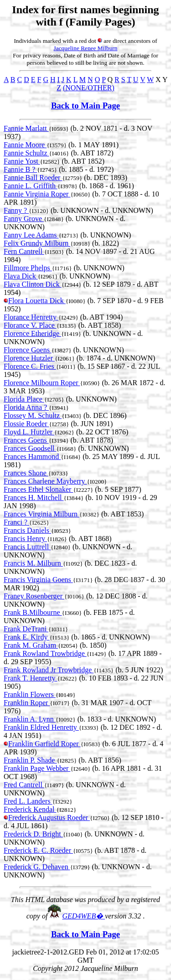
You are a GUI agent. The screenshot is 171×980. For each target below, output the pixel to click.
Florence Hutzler (29, 358)
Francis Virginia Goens (38, 580)
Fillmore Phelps (28, 268)
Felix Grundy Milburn (37, 243)
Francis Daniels (27, 530)
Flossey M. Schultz (33, 415)
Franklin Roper (27, 703)
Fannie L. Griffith (31, 186)
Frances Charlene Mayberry (45, 481)
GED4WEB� (83, 916)
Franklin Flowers (30, 694)
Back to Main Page (85, 106)
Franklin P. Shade (30, 760)
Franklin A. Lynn (30, 719)
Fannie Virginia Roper (37, 194)
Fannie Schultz (26, 153)
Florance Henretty (31, 317)
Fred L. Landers (28, 801)
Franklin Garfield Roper (44, 744)
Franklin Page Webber (37, 768)
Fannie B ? (20, 169)
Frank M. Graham (31, 645)
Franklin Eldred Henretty (41, 727)
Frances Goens (26, 440)
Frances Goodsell (30, 448)
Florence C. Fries (30, 366)
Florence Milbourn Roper (42, 383)
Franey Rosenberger (34, 596)
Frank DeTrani (26, 629)
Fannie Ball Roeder (33, 178)
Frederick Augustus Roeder (49, 818)
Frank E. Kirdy (26, 637)
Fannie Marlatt (26, 128)
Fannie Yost (22, 161)
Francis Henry (25, 539)
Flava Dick (21, 276)
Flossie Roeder (26, 424)
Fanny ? (16, 210)
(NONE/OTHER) (89, 88)
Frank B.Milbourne (33, 612)
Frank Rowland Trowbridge (45, 653)
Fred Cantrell (24, 785)
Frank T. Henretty (31, 678)
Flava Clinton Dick (33, 284)
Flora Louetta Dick (37, 301)
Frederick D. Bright (33, 834)
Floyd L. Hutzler (29, 432)
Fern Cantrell (24, 251)
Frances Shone (26, 473)
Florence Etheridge (32, 333)
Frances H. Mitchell (34, 498)
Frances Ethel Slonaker (38, 489)
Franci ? (16, 522)
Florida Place (24, 399)
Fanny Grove (24, 219)
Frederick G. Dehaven (37, 867)
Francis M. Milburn (33, 563)
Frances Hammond (32, 456)
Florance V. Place (30, 325)
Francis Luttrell (27, 547)
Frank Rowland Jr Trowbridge (49, 670)
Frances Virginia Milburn (41, 514)
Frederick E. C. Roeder (38, 850)
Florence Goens (28, 350)
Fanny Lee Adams (31, 235)
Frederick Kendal (30, 809)
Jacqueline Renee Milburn (86, 48)
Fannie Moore (25, 145)
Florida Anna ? (26, 407)
